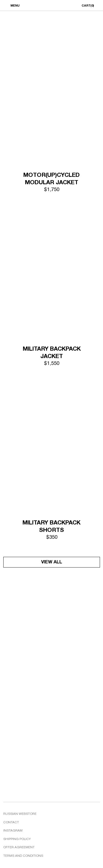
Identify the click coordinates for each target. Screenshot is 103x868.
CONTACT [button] (11, 822)
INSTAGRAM (13, 831)
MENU (15, 6)
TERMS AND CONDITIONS (23, 856)
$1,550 (52, 364)
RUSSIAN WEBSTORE (20, 814)
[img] (52, 102)
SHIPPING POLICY (17, 839)
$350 (52, 537)
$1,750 (52, 190)
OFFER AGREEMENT (19, 847)
